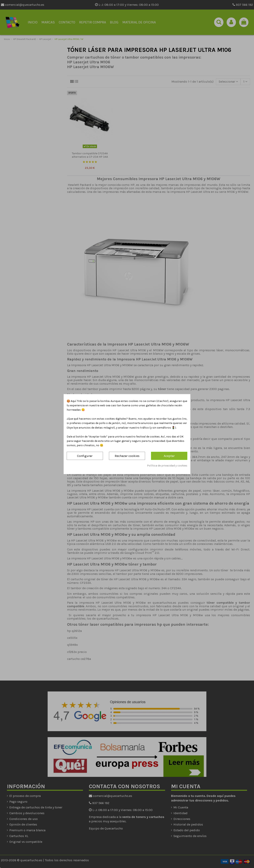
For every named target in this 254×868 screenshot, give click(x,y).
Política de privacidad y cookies (167, 466)
